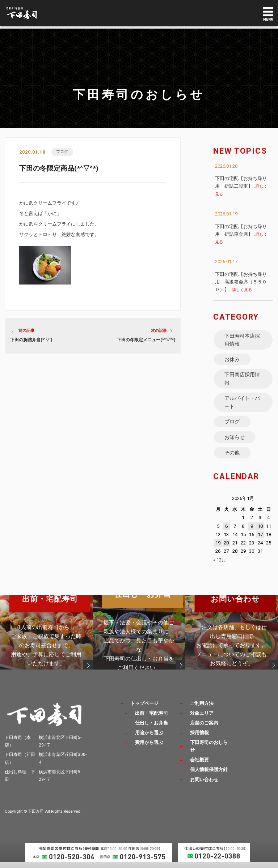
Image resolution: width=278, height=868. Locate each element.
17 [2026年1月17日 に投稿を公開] (260, 540)
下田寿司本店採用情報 (243, 340)
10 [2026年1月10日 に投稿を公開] (260, 532)
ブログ (62, 152)
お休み (232, 360)
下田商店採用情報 (243, 381)
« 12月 (220, 565)
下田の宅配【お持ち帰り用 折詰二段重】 (241, 186)
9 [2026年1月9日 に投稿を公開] (252, 532)
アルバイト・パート (243, 405)
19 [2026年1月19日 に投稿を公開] (218, 549)
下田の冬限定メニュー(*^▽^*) (146, 340)
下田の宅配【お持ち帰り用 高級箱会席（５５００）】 (241, 282)
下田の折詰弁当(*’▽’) (31, 340)
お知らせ (235, 442)
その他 (232, 458)
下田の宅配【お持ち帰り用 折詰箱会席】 (241, 234)
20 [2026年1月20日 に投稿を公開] (226, 549)
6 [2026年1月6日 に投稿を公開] (226, 532)
